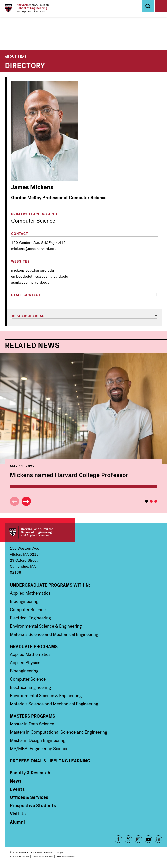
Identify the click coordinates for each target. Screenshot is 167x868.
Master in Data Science (32, 724)
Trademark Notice (19, 856)
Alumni (17, 822)
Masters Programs (33, 716)
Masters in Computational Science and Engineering (59, 732)
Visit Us (18, 814)
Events (17, 789)
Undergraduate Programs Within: (50, 585)
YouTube (148, 839)
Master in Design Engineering (38, 740)
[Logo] (27, 8)
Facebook (118, 839)
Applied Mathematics (30, 593)
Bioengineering (24, 601)
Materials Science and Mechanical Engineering (54, 634)
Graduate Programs (34, 646)
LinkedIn (158, 839)
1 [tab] (146, 501)
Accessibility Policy (43, 856)
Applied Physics (25, 663)
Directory (25, 65)
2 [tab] (151, 501)
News (16, 781)
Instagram (138, 839)
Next (26, 501)
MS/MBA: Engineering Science (39, 749)
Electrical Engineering (30, 618)
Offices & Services (29, 797)
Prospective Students (33, 805)
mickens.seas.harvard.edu (33, 270)
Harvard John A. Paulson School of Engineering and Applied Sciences (40, 532)
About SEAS (16, 56)
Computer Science (28, 610)
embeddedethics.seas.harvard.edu (40, 276)
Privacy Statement (66, 856)
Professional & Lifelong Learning (50, 761)
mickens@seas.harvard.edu (34, 249)
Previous (15, 501)
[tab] (85, 295)
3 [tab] (156, 501)
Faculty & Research (30, 773)
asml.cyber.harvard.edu (30, 282)
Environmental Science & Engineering (46, 626)
